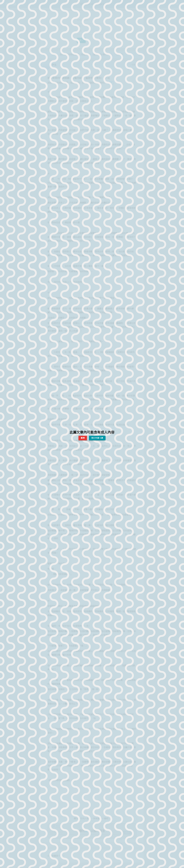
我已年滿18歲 (97, 438)
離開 (83, 438)
